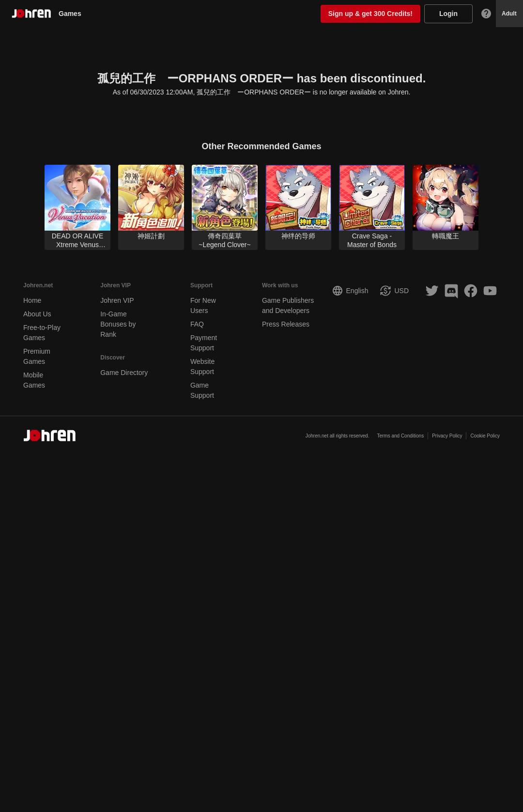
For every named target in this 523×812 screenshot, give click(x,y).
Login (448, 14)
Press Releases (286, 324)
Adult (509, 14)
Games (74, 14)
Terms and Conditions (400, 436)
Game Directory (124, 373)
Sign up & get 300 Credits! (370, 14)
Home (32, 300)
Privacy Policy (447, 436)
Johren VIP (117, 300)
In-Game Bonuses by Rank (118, 324)
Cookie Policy (485, 436)
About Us (37, 314)
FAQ (197, 324)
